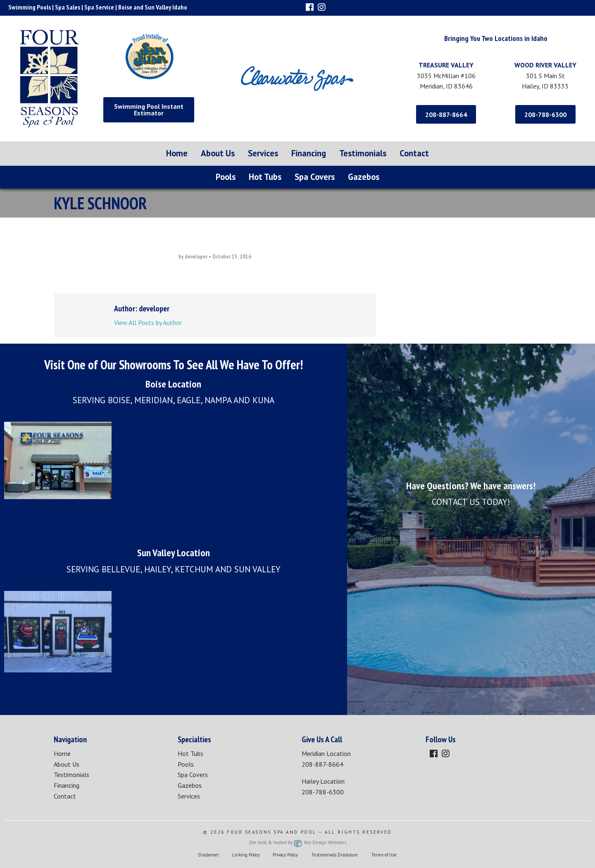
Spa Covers (315, 177)
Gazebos (364, 177)
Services (263, 153)
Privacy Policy (285, 855)
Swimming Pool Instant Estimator (149, 110)
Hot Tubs (265, 177)
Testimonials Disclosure (334, 855)
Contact (414, 153)
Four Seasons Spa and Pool (272, 832)
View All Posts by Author (148, 323)
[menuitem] (177, 154)
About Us (218, 153)
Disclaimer (209, 855)
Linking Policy (246, 855)
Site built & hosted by (297, 842)
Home (177, 153)
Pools (226, 177)
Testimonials (363, 153)
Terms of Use (384, 855)
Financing (309, 153)
